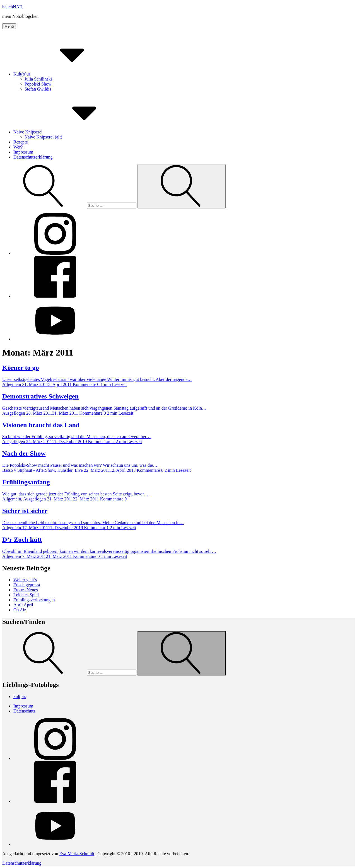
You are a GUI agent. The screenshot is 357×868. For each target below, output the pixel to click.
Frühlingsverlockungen (34, 600)
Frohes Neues (26, 590)
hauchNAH (12, 7)
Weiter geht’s (25, 580)
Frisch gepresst (27, 585)
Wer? (18, 147)
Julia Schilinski (38, 79)
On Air (20, 610)
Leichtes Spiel (26, 595)
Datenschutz (24, 711)
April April (23, 605)
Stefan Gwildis (38, 89)
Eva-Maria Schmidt (77, 854)
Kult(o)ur (64, 74)
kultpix (20, 696)
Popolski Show (38, 84)
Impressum (23, 152)
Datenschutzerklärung (33, 157)
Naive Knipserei (70, 132)
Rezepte (21, 142)
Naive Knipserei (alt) (43, 137)
